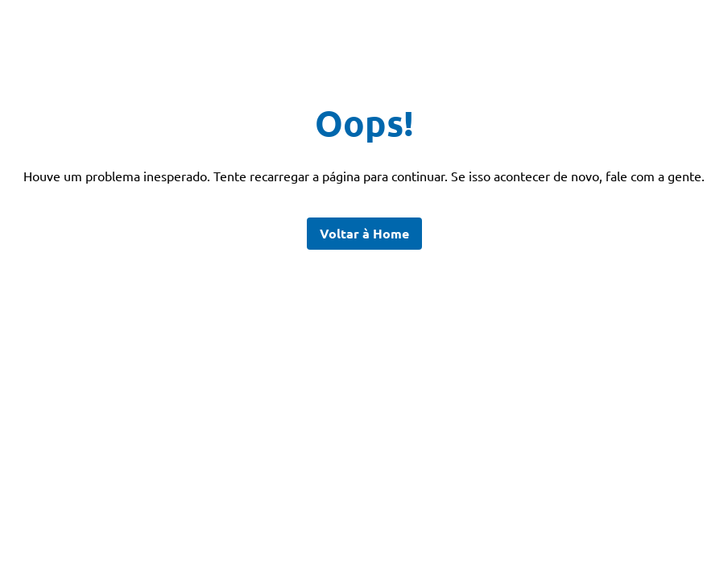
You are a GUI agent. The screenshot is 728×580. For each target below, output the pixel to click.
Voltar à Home (364, 233)
